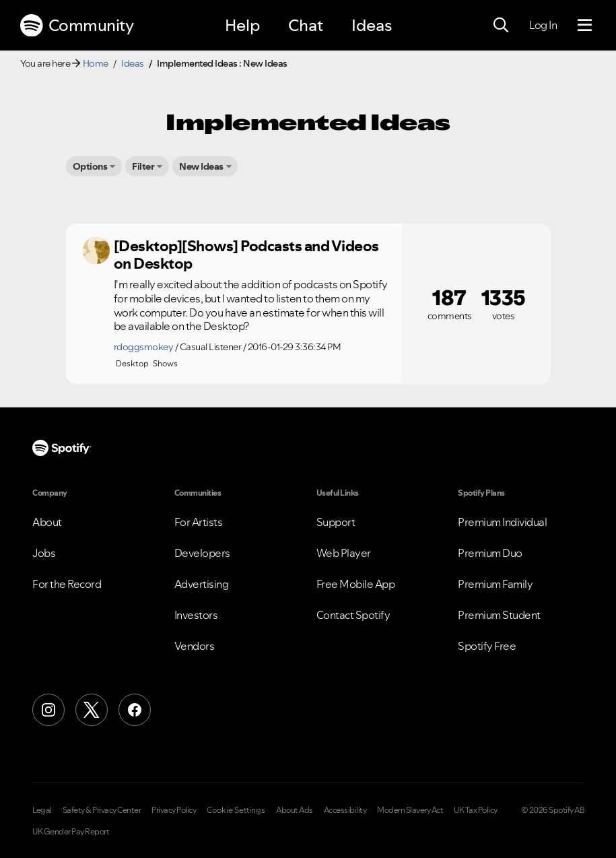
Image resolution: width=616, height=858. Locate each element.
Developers (202, 553)
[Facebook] (135, 710)
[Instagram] (48, 710)
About (47, 522)
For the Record (67, 584)
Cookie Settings (236, 810)
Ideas (372, 25)
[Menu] (585, 26)
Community (77, 26)
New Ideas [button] (201, 166)
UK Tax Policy (476, 810)
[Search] (501, 26)
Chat (306, 25)
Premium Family (495, 584)
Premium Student (499, 615)
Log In (543, 25)
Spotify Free (487, 646)
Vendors (195, 646)
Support (336, 522)
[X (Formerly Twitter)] (92, 710)
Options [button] (90, 166)
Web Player (344, 553)
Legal (42, 810)
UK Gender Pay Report (71, 832)
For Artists (199, 522)
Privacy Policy (174, 810)
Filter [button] (143, 166)
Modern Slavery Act (410, 810)
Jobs (44, 553)
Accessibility (345, 810)
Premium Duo (490, 553)
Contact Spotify (353, 615)
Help (242, 25)
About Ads (295, 810)
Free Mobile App (356, 584)
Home (96, 63)
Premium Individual (502, 522)
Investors (196, 615)
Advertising (202, 584)
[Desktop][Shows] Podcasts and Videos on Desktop (246, 255)
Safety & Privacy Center (102, 810)
